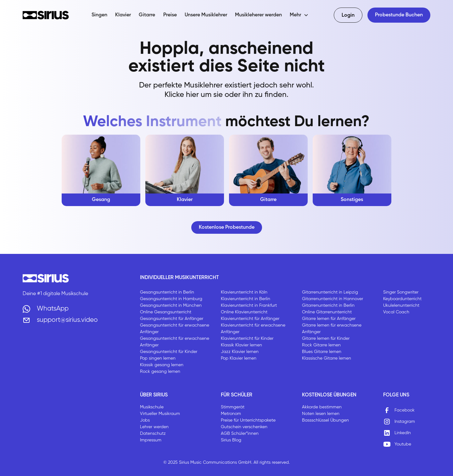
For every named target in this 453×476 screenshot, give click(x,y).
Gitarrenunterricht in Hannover (333, 299)
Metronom (231, 414)
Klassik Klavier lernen (241, 345)
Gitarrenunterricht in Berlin (328, 305)
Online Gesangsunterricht (166, 312)
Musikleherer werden (258, 15)
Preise (170, 15)
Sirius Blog (231, 440)
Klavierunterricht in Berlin (246, 299)
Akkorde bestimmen (322, 407)
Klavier (123, 15)
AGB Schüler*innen (240, 434)
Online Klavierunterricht (244, 312)
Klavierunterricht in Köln (244, 292)
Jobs (145, 420)
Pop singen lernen (158, 358)
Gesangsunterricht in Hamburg (171, 299)
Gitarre (147, 15)
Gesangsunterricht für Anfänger (172, 319)
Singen (99, 15)
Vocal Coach (396, 312)
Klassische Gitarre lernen (327, 358)
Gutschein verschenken (244, 427)
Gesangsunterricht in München (171, 305)
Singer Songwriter (401, 292)
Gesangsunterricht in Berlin (167, 292)
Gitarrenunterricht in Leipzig (330, 292)
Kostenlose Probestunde (227, 227)
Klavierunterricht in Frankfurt (249, 305)
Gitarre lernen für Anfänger (329, 319)
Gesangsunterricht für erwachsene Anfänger (175, 329)
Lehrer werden (154, 427)
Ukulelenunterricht (401, 305)
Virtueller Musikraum (160, 414)
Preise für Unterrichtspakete (248, 420)
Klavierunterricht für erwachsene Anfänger (253, 329)
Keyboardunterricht (402, 299)
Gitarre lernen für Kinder (326, 339)
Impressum (151, 440)
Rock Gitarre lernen (321, 345)
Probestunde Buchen (399, 15)
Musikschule (152, 407)
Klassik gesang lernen (162, 365)
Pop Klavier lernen (239, 358)
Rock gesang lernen (160, 372)
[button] (299, 15)
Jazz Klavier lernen (240, 352)
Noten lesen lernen (321, 414)
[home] (46, 15)
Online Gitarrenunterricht (327, 312)
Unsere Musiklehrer (206, 15)
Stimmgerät (233, 407)
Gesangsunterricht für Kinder (169, 352)
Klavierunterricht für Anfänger (250, 319)
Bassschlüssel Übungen (325, 420)
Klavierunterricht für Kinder (247, 339)
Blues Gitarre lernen (322, 352)
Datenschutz (153, 434)
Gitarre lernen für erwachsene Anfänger (332, 329)
